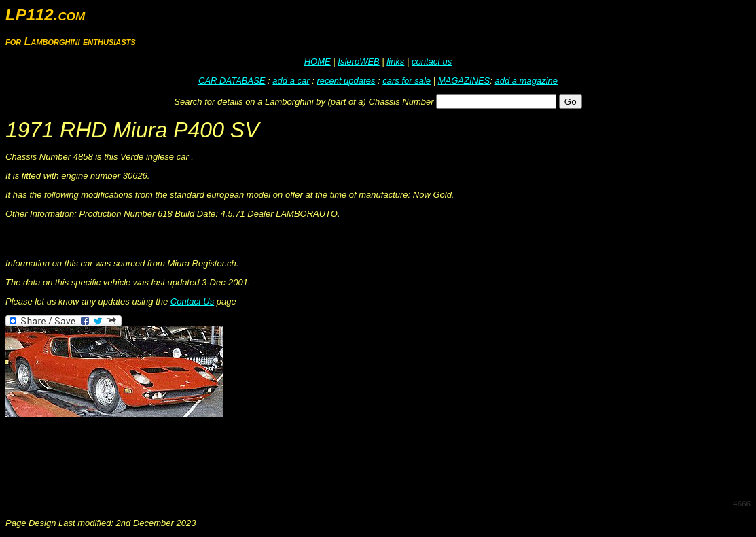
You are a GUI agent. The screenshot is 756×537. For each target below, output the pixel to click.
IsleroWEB (358, 62)
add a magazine (526, 81)
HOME (318, 62)
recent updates (346, 81)
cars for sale (407, 81)
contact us (432, 62)
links (395, 62)
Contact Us (192, 301)
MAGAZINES (464, 81)
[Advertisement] (253, 457)
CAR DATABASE (232, 81)
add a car (291, 81)
